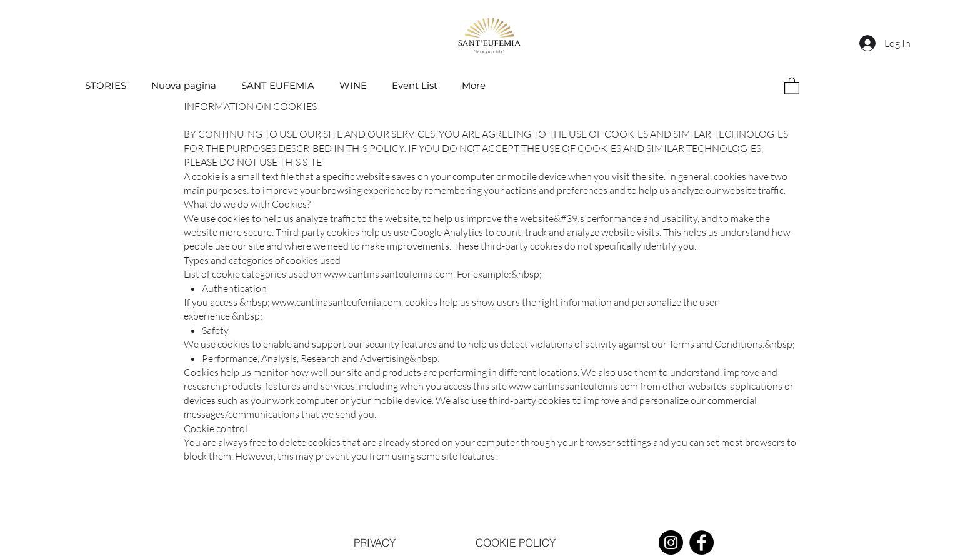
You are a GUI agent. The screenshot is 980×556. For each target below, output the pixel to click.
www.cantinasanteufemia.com (388, 274)
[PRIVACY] (374, 543)
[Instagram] (671, 543)
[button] (792, 85)
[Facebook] (702, 543)
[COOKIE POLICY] (516, 543)
